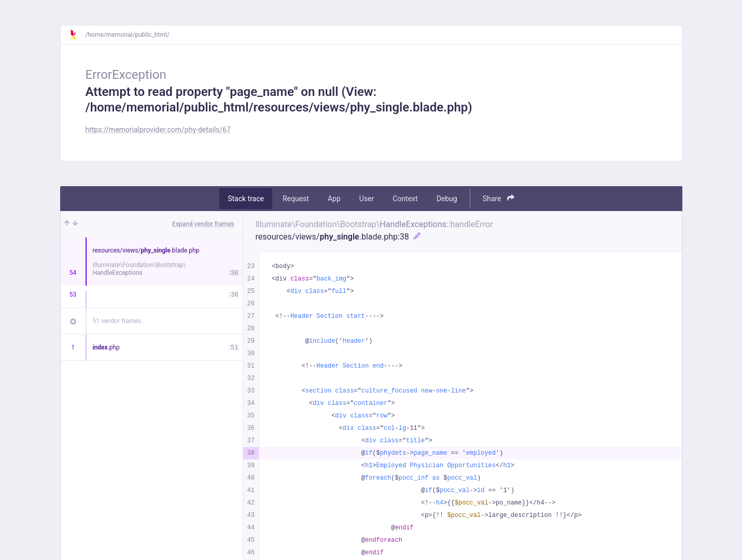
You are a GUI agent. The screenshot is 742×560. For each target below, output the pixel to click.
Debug (447, 199)
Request (296, 199)
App (334, 199)
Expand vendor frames (203, 224)
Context (405, 199)
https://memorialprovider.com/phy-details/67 (158, 130)
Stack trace (246, 199)
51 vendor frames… (119, 321)
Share (499, 198)
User (367, 199)
